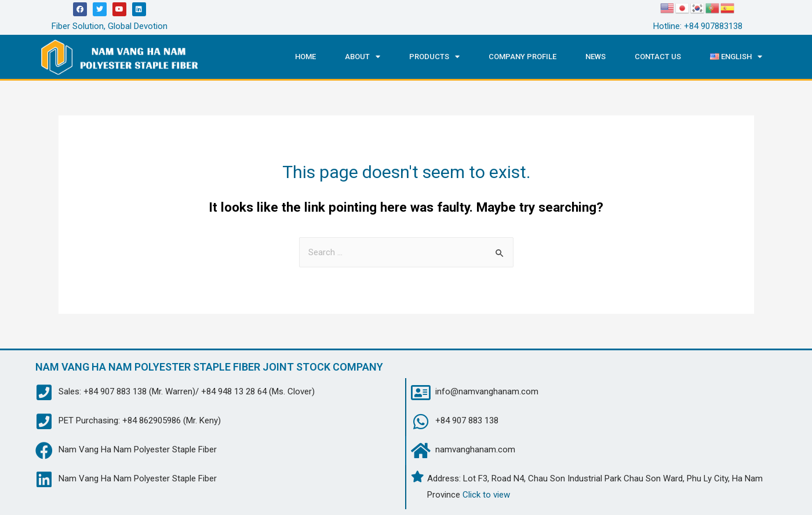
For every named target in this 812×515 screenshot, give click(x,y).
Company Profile (522, 57)
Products (434, 57)
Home (305, 57)
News (596, 57)
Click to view (486, 495)
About (363, 57)
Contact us (658, 57)
